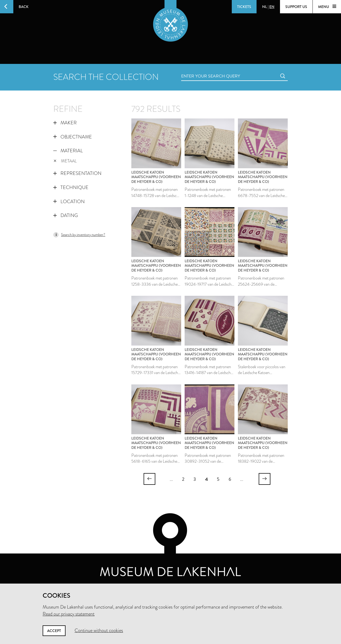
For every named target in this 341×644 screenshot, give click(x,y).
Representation (77, 173)
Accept (54, 631)
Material (68, 151)
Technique (71, 187)
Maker (65, 123)
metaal (65, 161)
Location (69, 202)
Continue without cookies (99, 630)
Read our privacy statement (69, 614)
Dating (66, 215)
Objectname (73, 137)
